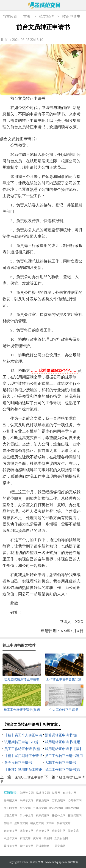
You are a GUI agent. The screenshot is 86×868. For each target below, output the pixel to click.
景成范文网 (36, 862)
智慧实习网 (69, 793)
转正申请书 (71, 16)
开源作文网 (59, 816)
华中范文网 (27, 846)
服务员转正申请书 (18, 763)
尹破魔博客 (43, 846)
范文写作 (46, 16)
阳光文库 (73, 831)
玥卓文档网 (72, 808)
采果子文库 (27, 800)
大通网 (50, 823)
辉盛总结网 (43, 800)
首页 (27, 16)
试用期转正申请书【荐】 (64, 749)
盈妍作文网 (21, 823)
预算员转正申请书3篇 (61, 735)
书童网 (48, 838)
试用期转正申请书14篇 (22, 742)
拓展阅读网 (75, 816)
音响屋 (8, 823)
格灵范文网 (37, 823)
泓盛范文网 (43, 793)
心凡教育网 (75, 800)
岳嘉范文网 (43, 831)
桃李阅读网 (43, 816)
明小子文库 (27, 816)
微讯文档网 (56, 808)
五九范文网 (40, 808)
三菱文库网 (59, 846)
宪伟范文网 (11, 800)
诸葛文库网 (11, 816)
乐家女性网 (59, 831)
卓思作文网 (11, 838)
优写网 (37, 838)
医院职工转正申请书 (29, 777)
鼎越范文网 (11, 846)
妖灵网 (56, 793)
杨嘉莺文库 (64, 823)
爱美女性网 (61, 838)
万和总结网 (59, 800)
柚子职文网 (11, 808)
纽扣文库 (25, 808)
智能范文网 (11, 831)
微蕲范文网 (27, 831)
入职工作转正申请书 (60, 763)
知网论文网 (27, 793)
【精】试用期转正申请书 (23, 756)
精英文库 (25, 838)
